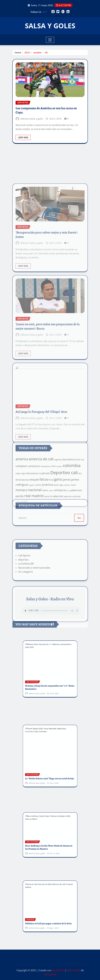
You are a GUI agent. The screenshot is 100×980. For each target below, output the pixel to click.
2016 (27, 52)
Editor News (74, 970)
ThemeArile (50, 974)
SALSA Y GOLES (50, 26)
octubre (37, 52)
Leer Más (23, 137)
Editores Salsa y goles (32, 119)
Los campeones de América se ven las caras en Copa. (46, 110)
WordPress (58, 970)
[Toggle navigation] (50, 40)
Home (18, 52)
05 (46, 52)
